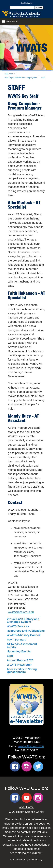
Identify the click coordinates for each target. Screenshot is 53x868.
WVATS (32, 48)
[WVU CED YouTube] (27, 798)
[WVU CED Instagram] (38, 798)
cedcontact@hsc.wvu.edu (26, 853)
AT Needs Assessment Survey (22, 645)
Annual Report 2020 (20, 660)
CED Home (9, 74)
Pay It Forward (17, 640)
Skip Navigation (26, 3)
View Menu (10, 22)
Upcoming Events (19, 651)
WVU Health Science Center (26, 812)
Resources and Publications (26, 631)
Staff (43, 78)
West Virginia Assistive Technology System (21, 78)
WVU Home (26, 807)
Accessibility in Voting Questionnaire (22, 670)
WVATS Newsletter (19, 665)
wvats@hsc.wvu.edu (21, 612)
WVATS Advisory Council (24, 635)
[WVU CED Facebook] (15, 798)
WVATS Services (18, 626)
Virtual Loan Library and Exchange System (23, 620)
